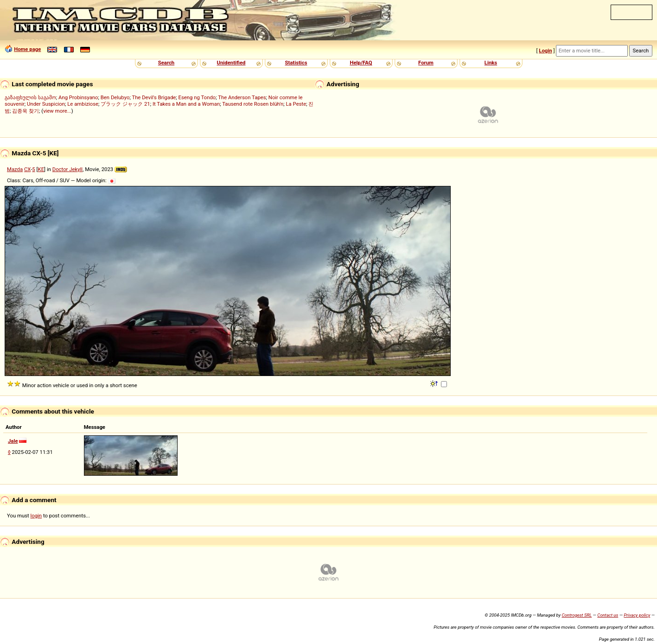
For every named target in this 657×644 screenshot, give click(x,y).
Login (545, 51)
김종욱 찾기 (26, 111)
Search (166, 63)
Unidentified (231, 63)
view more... (57, 111)
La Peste (296, 104)
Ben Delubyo (115, 97)
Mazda (15, 169)
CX (27, 169)
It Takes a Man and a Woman (186, 104)
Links (491, 63)
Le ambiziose (83, 104)
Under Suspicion (46, 104)
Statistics (296, 63)
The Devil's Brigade (154, 97)
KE (41, 169)
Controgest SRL (577, 615)
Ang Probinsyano (78, 97)
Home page (27, 49)
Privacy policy (637, 615)
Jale (13, 441)
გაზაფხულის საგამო (30, 97)
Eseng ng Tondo (197, 97)
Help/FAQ (361, 63)
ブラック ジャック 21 (125, 104)
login (36, 516)
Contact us (608, 615)
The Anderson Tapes (242, 97)
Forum (426, 63)
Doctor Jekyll (67, 169)
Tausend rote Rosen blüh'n (253, 104)
